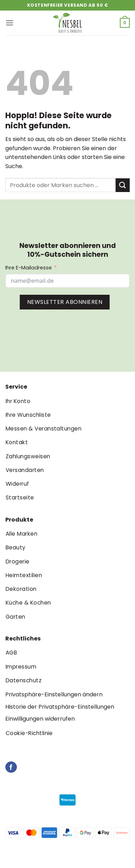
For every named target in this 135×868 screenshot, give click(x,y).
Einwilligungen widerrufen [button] (40, 719)
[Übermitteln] (123, 185)
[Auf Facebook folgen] (11, 767)
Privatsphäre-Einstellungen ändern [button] (54, 694)
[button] (10, 23)
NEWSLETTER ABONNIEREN (65, 302)
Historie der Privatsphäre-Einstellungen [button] (60, 707)
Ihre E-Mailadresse (29, 268)
